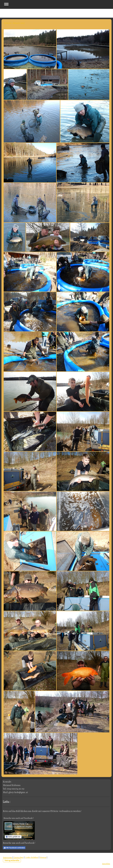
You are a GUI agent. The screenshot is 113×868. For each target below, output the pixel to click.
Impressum (8, 857)
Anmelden (106, 864)
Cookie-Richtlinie (32, 857)
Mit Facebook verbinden (14, 848)
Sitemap (43, 857)
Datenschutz (19, 857)
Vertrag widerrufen (12, 860)
